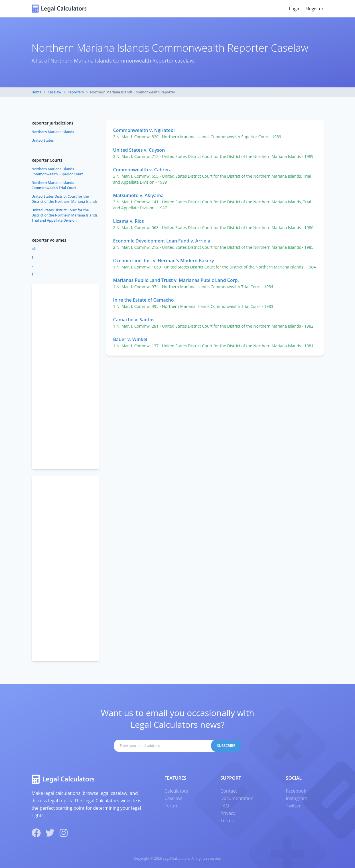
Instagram (296, 798)
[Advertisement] (66, 377)
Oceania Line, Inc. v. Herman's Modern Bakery (164, 260)
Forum (172, 806)
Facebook (296, 791)
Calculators (176, 791)
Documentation (237, 798)
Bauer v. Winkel (130, 339)
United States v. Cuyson (139, 150)
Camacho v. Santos (134, 320)
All (34, 249)
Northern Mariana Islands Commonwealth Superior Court (57, 172)
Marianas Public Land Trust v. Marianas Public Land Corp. (176, 280)
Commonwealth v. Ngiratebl (144, 130)
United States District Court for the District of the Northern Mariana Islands (65, 199)
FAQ (225, 806)
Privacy (228, 813)
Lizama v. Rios (129, 221)
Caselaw (54, 92)
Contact (229, 791)
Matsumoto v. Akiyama (138, 195)
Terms (227, 821)
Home (37, 92)
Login (295, 9)
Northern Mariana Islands (53, 132)
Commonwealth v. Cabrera (143, 170)
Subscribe (226, 746)
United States (43, 140)
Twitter (293, 806)
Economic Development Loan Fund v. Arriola (162, 241)
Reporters (76, 92)
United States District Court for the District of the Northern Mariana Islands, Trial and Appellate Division (65, 215)
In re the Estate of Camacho (144, 300)
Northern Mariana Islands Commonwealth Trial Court (54, 185)
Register (315, 9)
